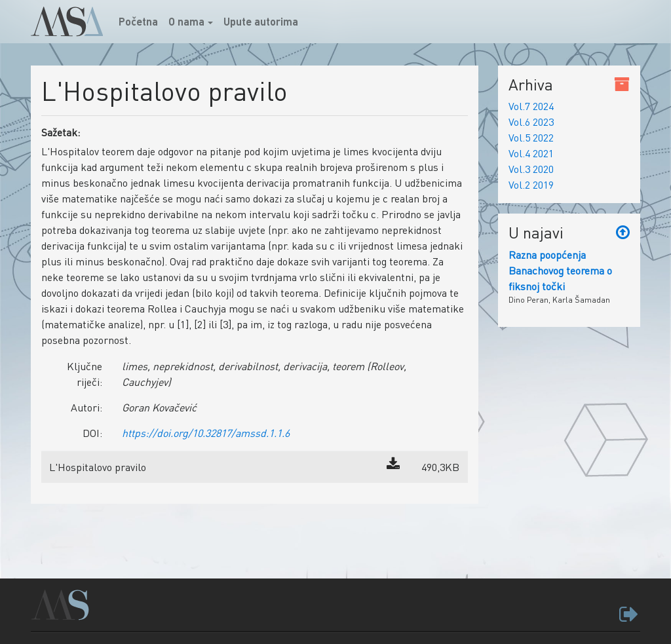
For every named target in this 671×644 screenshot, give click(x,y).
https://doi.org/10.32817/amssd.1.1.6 (206, 433)
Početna (141, 21)
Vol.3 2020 (531, 169)
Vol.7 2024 (531, 106)
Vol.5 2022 (531, 137)
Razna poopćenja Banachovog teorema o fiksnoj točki (560, 270)
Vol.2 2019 (531, 184)
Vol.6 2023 (531, 122)
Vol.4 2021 (531, 153)
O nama (186, 21)
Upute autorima (261, 21)
